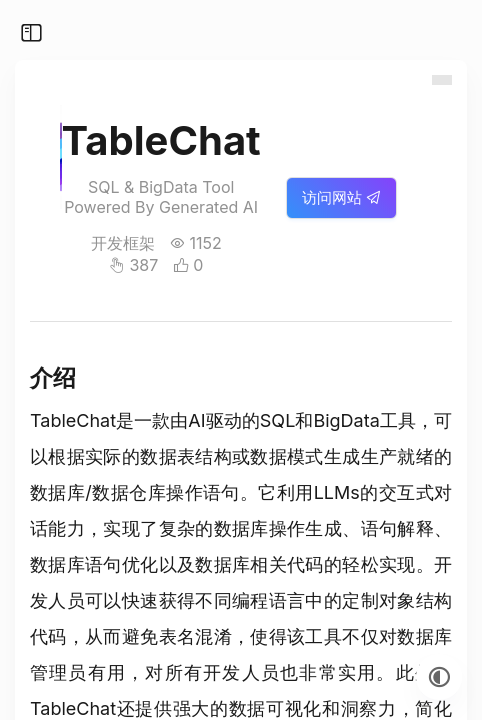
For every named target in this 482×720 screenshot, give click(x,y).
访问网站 (341, 197)
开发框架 (123, 243)
